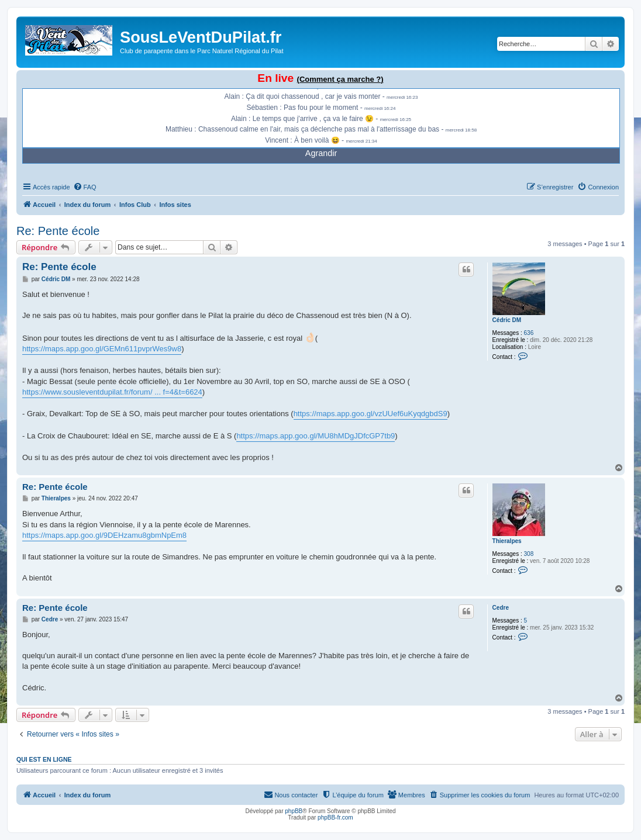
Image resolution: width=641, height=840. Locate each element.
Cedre (501, 608)
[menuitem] (85, 187)
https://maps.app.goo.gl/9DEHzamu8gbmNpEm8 (104, 535)
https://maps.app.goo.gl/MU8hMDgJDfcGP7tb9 (316, 436)
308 (529, 554)
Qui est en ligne (44, 759)
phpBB (294, 811)
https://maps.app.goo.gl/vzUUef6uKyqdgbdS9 (371, 414)
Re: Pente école (58, 231)
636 (529, 333)
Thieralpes (507, 541)
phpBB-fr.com (335, 817)
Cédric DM (507, 320)
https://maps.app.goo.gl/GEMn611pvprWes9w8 (102, 349)
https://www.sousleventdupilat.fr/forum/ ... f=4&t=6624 (112, 392)
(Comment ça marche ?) (340, 79)
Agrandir (321, 153)
